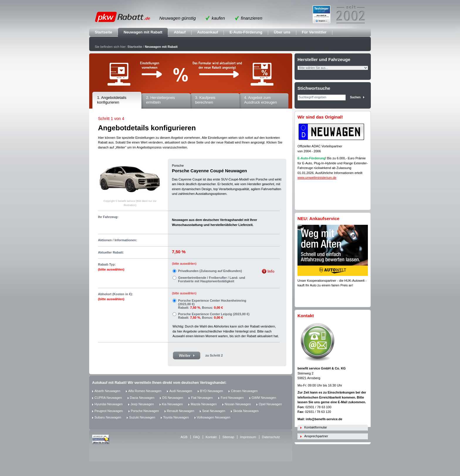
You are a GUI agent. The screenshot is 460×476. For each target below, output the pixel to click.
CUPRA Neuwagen (108, 398)
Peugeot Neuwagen (109, 411)
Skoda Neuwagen (246, 411)
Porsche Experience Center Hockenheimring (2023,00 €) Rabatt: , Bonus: (212, 304)
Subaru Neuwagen (108, 417)
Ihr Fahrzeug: (108, 217)
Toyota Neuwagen (176, 417)
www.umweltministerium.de (317, 178)
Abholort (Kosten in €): (115, 297)
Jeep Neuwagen (142, 404)
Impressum (248, 437)
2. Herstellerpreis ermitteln (160, 100)
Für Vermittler (314, 32)
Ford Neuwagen (232, 398)
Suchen (355, 97)
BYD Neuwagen (212, 391)
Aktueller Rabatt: (111, 252)
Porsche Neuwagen (145, 411)
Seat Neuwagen (214, 411)
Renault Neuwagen (181, 411)
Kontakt (211, 437)
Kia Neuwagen (172, 404)
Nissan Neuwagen (238, 404)
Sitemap (228, 437)
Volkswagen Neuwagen (214, 417)
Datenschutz (271, 437)
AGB (184, 437)
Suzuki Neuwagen (142, 417)
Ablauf (180, 32)
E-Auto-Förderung (246, 32)
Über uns (282, 32)
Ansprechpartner (316, 436)
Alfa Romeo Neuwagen (145, 391)
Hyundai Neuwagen (109, 404)
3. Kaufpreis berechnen (205, 100)
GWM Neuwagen (264, 398)
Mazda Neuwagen (204, 404)
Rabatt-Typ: (111, 267)
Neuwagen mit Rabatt (143, 32)
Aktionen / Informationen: (117, 240)
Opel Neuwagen (270, 404)
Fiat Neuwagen (202, 398)
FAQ (197, 437)
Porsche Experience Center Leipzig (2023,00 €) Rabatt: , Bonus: (214, 316)
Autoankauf (208, 32)
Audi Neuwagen (181, 391)
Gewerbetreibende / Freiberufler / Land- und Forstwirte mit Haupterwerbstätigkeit (212, 279)
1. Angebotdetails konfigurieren (112, 100)
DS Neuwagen (173, 398)
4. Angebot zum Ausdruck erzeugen (261, 100)
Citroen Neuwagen (244, 391)
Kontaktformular (316, 427)
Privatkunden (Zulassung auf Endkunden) (210, 271)
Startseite (103, 32)
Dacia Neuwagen (142, 398)
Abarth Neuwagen (107, 391)
